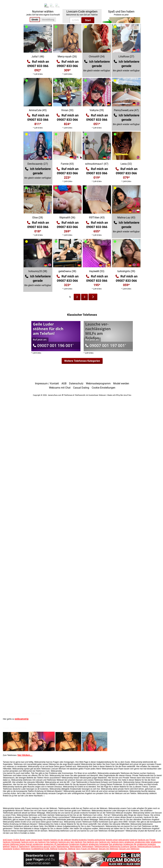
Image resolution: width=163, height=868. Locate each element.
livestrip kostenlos (79, 840)
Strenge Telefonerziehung (141, 847)
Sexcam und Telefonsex (129, 849)
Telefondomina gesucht (40, 847)
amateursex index (143, 842)
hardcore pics (105, 842)
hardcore (133, 840)
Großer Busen (19, 840)
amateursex (130, 842)
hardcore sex (143, 840)
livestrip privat (112, 840)
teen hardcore (76, 842)
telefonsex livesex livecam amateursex (27, 844)
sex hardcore (40, 842)
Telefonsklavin (88, 847)
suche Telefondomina (60, 847)
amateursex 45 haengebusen (56, 844)
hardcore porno (28, 842)
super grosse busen (34, 840)
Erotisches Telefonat (67, 849)
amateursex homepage (99, 844)
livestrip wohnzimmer (96, 840)
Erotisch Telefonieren (22, 849)
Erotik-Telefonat (51, 849)
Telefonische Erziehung (119, 847)
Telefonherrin (24, 847)
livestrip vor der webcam (61, 840)
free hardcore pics (91, 842)
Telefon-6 (14, 847)
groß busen (8, 840)
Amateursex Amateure (79, 844)
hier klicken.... (25, 755)
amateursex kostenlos (146, 844)
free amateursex (116, 844)
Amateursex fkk (130, 844)
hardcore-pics (64, 842)
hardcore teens (117, 842)
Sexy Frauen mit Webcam (87, 849)
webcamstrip (22, 719)
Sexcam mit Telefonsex (108, 849)
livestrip (47, 840)
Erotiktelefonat (37, 849)
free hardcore (52, 842)
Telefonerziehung (101, 847)
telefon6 (6, 847)
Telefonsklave (75, 847)
